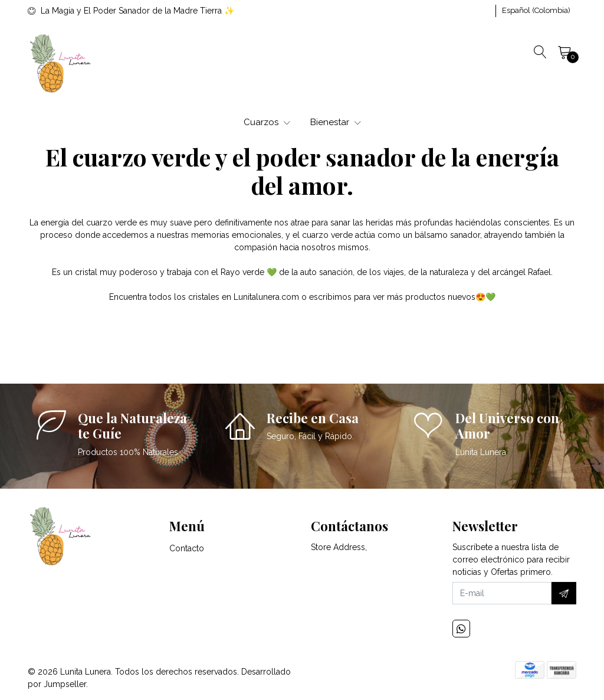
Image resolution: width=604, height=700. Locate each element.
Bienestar (336, 122)
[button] (536, 11)
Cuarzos (267, 122)
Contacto (187, 548)
